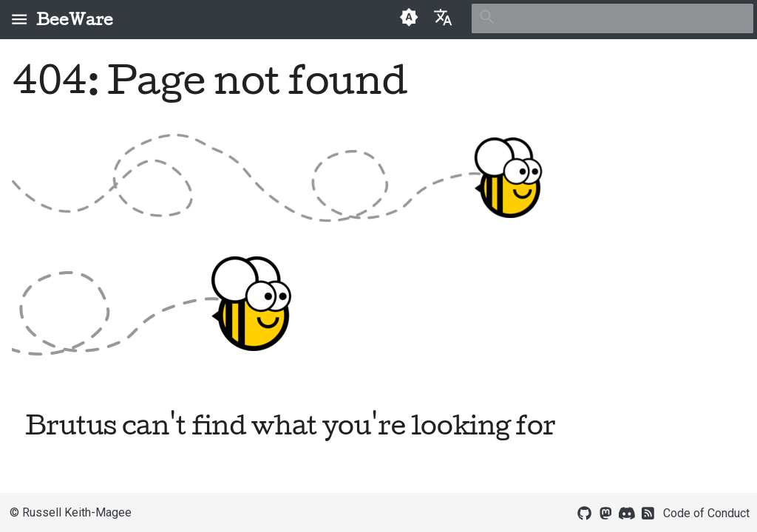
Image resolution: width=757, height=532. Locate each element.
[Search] (612, 18)
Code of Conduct (706, 513)
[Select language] (442, 17)
